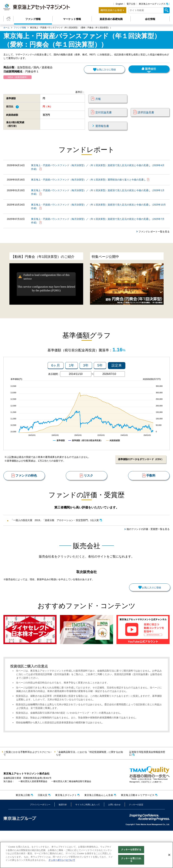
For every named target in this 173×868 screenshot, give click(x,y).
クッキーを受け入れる (131, 860)
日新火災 (43, 832)
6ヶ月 (56, 381)
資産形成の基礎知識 (111, 19)
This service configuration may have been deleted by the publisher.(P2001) (46, 303)
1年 (71, 381)
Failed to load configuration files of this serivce (46, 292)
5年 (100, 381)
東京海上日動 (23, 832)
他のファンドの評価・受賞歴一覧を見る (147, 552)
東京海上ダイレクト (66, 832)
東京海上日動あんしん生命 (99, 832)
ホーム (6, 28)
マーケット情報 (72, 19)
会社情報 (150, 19)
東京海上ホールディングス (152, 4)
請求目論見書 (146, 118)
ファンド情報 (33, 19)
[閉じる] (169, 855)
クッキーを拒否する (131, 850)
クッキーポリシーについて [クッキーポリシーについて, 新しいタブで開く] (62, 860)
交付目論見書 (103, 118)
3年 (86, 381)
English (119, 4)
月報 (98, 104)
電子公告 (131, 4)
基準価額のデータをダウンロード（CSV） (139, 475)
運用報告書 (102, 131)
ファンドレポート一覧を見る (153, 244)
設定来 (117, 381)
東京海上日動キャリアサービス (138, 832)
